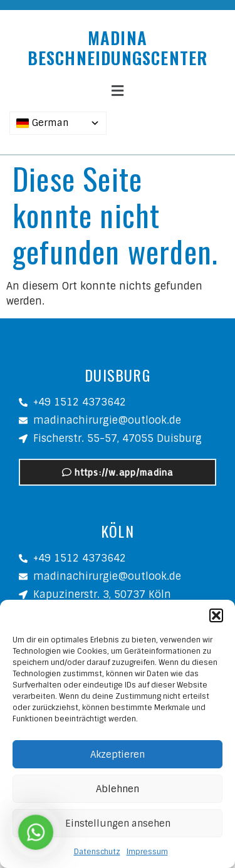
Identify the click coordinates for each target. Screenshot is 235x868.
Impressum (147, 852)
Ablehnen (118, 789)
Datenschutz (97, 852)
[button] (216, 615)
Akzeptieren (118, 755)
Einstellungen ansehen (118, 824)
